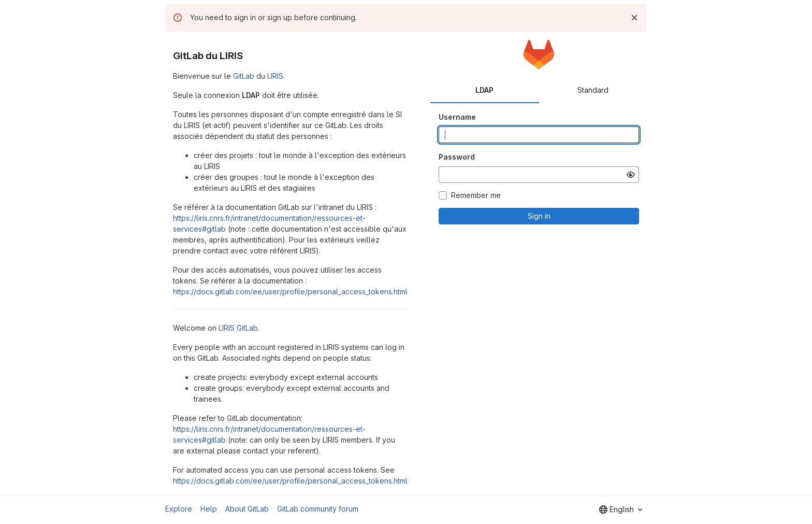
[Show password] (631, 175)
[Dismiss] (634, 18)
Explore (179, 509)
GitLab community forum (318, 509)
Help (209, 509)
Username (457, 117)
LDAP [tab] (484, 90)
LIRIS (275, 76)
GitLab (244, 76)
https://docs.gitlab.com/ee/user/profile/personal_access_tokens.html (290, 292)
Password (457, 157)
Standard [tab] (593, 90)
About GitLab (247, 509)
